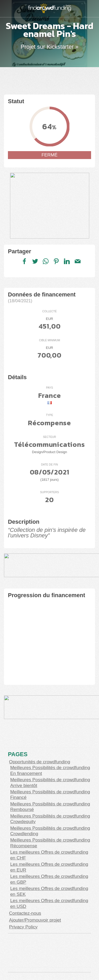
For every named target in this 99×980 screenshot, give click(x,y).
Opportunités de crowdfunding (39, 762)
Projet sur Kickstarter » (49, 47)
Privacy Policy (23, 927)
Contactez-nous (25, 913)
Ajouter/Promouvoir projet (35, 920)
